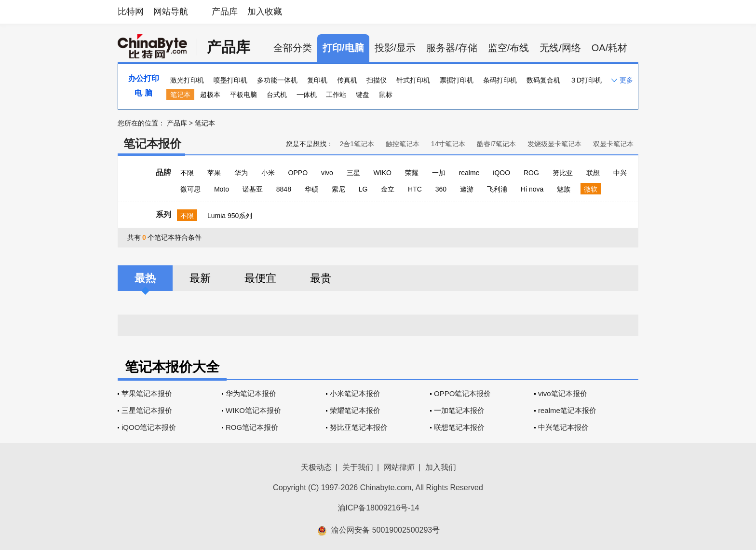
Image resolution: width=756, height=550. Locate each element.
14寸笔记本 (448, 144)
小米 (268, 173)
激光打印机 (187, 80)
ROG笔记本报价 (252, 427)
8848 (284, 189)
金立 (388, 189)
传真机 (347, 80)
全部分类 (293, 48)
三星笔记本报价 (147, 410)
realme (469, 173)
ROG (531, 173)
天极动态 (316, 467)
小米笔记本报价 (355, 393)
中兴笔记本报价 (563, 427)
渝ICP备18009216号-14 (379, 508)
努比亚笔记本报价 (359, 427)
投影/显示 (395, 48)
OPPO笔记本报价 (462, 393)
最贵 (321, 278)
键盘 (363, 95)
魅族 (564, 189)
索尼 (338, 189)
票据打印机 (457, 80)
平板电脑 (243, 95)
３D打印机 (586, 80)
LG (363, 189)
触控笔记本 (403, 144)
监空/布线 (509, 48)
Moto (222, 189)
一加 (439, 173)
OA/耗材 (609, 48)
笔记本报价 (152, 144)
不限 (187, 173)
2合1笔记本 (357, 144)
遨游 (467, 189)
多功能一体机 (277, 80)
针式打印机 (413, 80)
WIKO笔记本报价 (253, 410)
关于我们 (358, 467)
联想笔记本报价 (459, 427)
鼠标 (386, 95)
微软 (591, 189)
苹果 (214, 173)
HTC (415, 189)
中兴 (620, 173)
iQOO (501, 173)
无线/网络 (560, 48)
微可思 (190, 189)
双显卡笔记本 (613, 144)
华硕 (311, 189)
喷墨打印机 (230, 80)
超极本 (210, 95)
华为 (241, 173)
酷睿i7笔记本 (496, 144)
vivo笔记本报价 (563, 393)
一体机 (307, 95)
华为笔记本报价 (251, 393)
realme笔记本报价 (567, 410)
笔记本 (180, 95)
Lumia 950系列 (230, 216)
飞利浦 (497, 189)
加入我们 (441, 467)
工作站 (336, 95)
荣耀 (412, 173)
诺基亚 (253, 189)
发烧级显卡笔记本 (554, 144)
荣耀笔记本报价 (355, 410)
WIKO (383, 173)
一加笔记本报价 (459, 410)
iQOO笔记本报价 (149, 427)
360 (441, 189)
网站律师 (399, 467)
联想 (593, 173)
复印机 (317, 80)
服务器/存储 (452, 48)
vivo (327, 173)
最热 (145, 278)
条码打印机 (500, 80)
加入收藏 (265, 12)
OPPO (298, 173)
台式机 (277, 95)
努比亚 (563, 173)
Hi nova (532, 189)
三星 (353, 173)
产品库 (225, 12)
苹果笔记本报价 (147, 393)
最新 (200, 278)
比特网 (131, 12)
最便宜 (260, 278)
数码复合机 (543, 80)
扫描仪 (377, 80)
